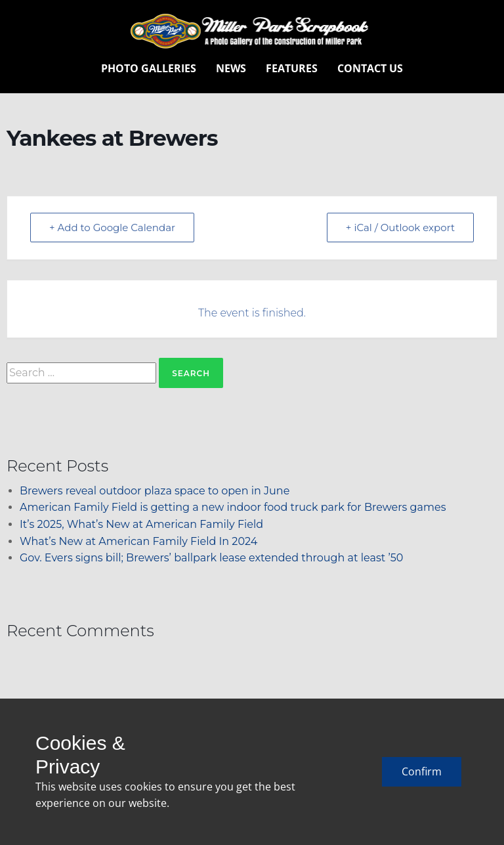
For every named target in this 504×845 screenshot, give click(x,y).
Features (292, 68)
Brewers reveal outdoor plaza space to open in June (155, 491)
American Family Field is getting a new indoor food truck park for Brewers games (233, 507)
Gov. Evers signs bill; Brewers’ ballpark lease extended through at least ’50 (211, 558)
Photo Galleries (149, 68)
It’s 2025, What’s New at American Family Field (141, 524)
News (231, 68)
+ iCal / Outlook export (400, 227)
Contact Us (370, 68)
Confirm (422, 771)
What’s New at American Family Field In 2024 (138, 541)
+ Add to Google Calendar (112, 227)
